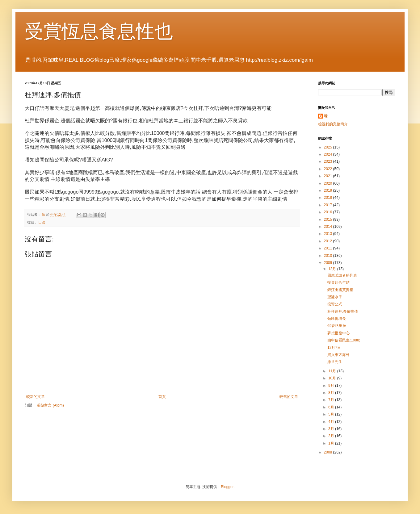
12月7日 (334, 348)
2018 (329, 198)
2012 (329, 241)
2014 (329, 227)
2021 (329, 176)
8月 (332, 393)
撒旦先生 (335, 362)
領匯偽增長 (337, 319)
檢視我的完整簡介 (333, 124)
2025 (329, 147)
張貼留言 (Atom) (50, 405)
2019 (329, 190)
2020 (329, 183)
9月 (332, 386)
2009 (329, 263)
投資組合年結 (338, 282)
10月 (333, 378)
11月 (333, 371)
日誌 (42, 222)
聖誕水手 (335, 297)
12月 (333, 269)
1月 (332, 443)
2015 (329, 219)
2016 (329, 212)
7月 (332, 400)
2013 (329, 234)
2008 (329, 452)
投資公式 (335, 304)
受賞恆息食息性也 (99, 31)
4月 (332, 422)
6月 (332, 407)
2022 (329, 169)
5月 (332, 414)
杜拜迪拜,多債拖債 (343, 311)
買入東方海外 (338, 355)
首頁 (162, 397)
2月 (332, 436)
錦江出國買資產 (340, 290)
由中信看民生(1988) (344, 340)
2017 (329, 205)
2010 (329, 256)
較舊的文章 (289, 397)
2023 (329, 161)
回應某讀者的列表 (342, 275)
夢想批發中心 (338, 333)
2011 (329, 248)
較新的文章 (36, 397)
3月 (332, 429)
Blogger (227, 487)
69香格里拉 (337, 326)
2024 (329, 154)
